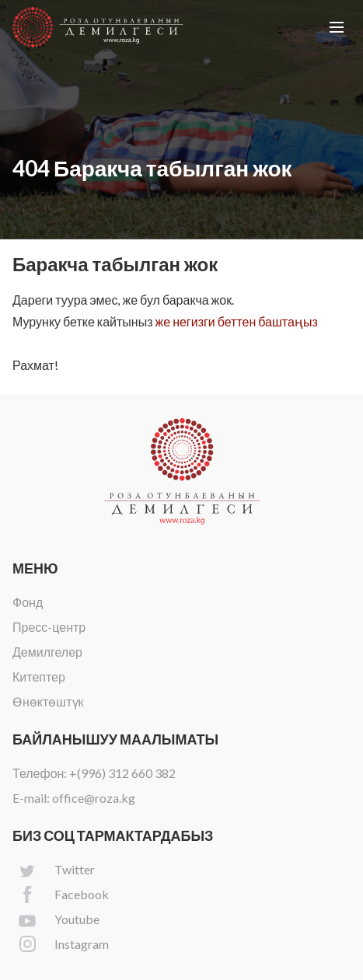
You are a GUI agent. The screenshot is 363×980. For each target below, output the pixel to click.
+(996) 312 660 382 (122, 773)
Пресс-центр (49, 627)
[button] (337, 27)
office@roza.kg (94, 798)
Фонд (28, 602)
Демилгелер (47, 652)
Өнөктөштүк (48, 701)
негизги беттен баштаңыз (245, 321)
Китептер (39, 677)
